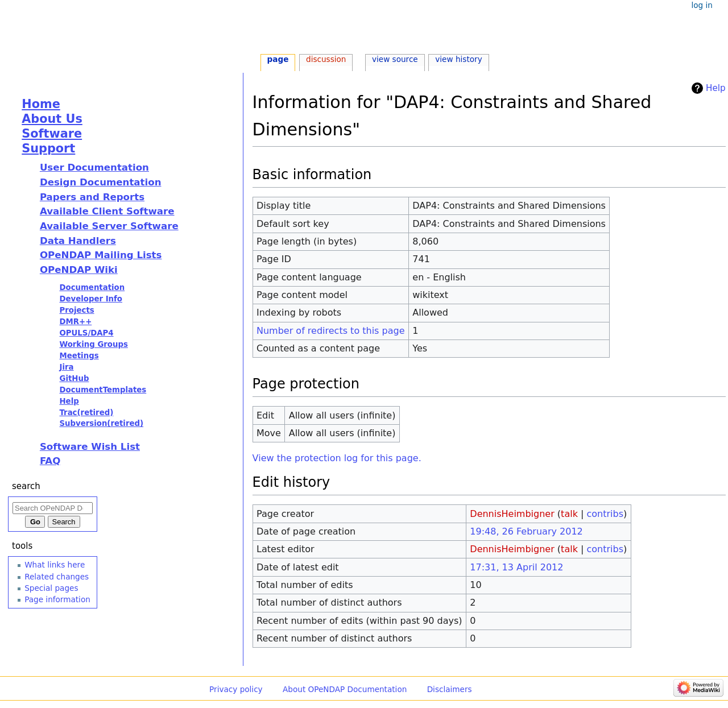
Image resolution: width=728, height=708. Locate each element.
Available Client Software (107, 211)
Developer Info (91, 299)
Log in (702, 5)
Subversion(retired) (101, 423)
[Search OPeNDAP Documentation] (53, 508)
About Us (52, 119)
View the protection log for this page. (337, 458)
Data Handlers (78, 241)
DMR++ (75, 322)
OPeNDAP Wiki (79, 270)
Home (41, 104)
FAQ (50, 461)
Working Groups (93, 344)
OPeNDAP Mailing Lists (101, 255)
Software (52, 134)
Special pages (51, 588)
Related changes (57, 577)
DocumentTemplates (103, 390)
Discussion (326, 59)
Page (278, 59)
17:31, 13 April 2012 (516, 567)
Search (26, 486)
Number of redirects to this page (331, 331)
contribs (605, 514)
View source (395, 59)
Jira (66, 367)
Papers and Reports (92, 197)
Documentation (92, 287)
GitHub (74, 378)
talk (569, 514)
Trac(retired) (86, 413)
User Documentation (94, 167)
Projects (76, 310)
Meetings (79, 356)
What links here (55, 565)
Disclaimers (450, 689)
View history (458, 59)
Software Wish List (90, 447)
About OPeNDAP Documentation (345, 689)
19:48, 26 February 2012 (526, 531)
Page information (57, 599)
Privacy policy (236, 689)
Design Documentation (101, 182)
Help (716, 88)
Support (48, 148)
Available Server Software (109, 226)
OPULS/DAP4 (86, 333)
